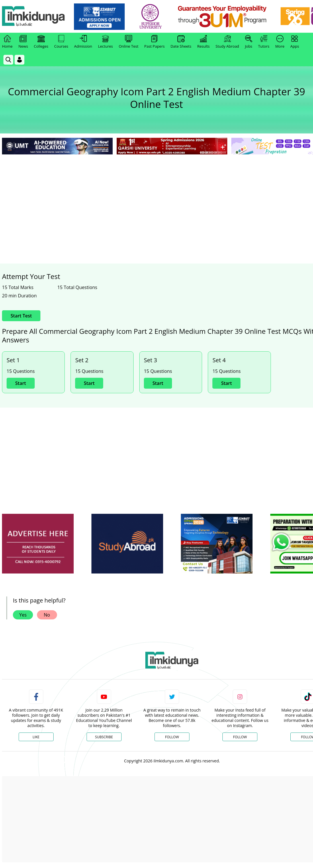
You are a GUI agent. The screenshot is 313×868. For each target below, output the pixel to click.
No (47, 615)
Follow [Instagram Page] (240, 737)
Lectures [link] (105, 42)
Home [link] (7, 42)
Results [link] (204, 42)
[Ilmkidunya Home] (34, 17)
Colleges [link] (41, 42)
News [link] (23, 42)
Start (21, 383)
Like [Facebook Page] (36, 737)
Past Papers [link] (154, 42)
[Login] (19, 60)
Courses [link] (61, 42)
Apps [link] (295, 42)
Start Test (21, 316)
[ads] (38, 544)
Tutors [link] (264, 42)
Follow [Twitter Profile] (172, 737)
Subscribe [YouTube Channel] (104, 737)
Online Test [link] (129, 42)
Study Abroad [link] (227, 42)
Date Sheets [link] (181, 42)
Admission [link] (83, 42)
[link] (99, 17)
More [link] (280, 42)
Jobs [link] (249, 42)
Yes (23, 615)
